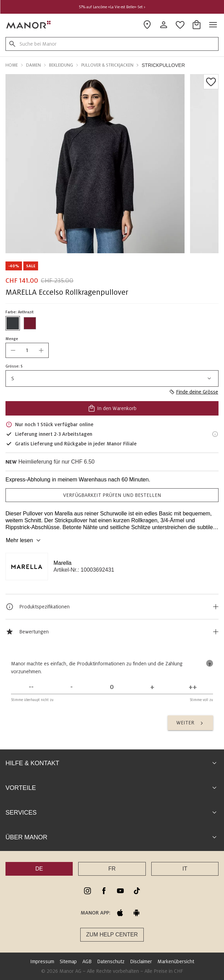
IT (185, 869)
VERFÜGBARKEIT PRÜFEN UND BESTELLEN (112, 495)
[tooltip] (210, 663)
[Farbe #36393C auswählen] (13, 323)
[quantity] (27, 350)
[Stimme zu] (152, 687)
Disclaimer (141, 961)
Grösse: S (14, 366)
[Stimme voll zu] (193, 687)
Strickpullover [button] (163, 65)
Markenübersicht (176, 961)
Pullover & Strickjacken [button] (107, 65)
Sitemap (68, 961)
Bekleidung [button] (61, 65)
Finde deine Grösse (193, 392)
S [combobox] (112, 378)
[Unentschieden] (112, 687)
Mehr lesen (24, 540)
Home (12, 65)
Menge (12, 339)
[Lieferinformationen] (215, 434)
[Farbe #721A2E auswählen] (30, 323)
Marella (62, 563)
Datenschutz (111, 961)
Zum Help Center (112, 935)
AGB (87, 961)
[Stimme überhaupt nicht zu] (31, 687)
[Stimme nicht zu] (72, 687)
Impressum (42, 961)
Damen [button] (33, 65)
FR (112, 869)
